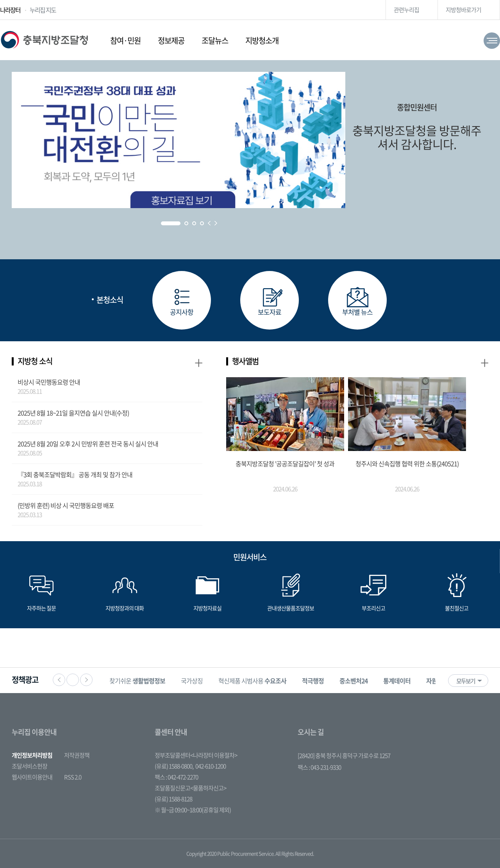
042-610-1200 (211, 766)
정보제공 (171, 40)
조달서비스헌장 (29, 766)
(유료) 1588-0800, (174, 766)
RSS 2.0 (73, 777)
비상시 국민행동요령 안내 (49, 382)
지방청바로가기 (463, 10)
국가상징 (192, 681)
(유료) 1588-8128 (173, 799)
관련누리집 (406, 10)
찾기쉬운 (137, 681)
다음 (86, 680)
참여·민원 (125, 40)
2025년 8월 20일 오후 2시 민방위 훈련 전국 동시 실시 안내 (88, 444)
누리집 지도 (43, 10)
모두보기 (466, 681)
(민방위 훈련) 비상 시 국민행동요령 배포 (66, 505)
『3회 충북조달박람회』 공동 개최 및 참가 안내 (75, 474)
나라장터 (10, 10)
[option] (137, 680)
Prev (209, 223)
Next (216, 223)
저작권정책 (77, 755)
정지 (73, 680)
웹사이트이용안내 (32, 777)
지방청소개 (262, 40)
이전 (59, 680)
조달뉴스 (215, 40)
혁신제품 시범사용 (252, 681)
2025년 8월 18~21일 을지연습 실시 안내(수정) (73, 413)
